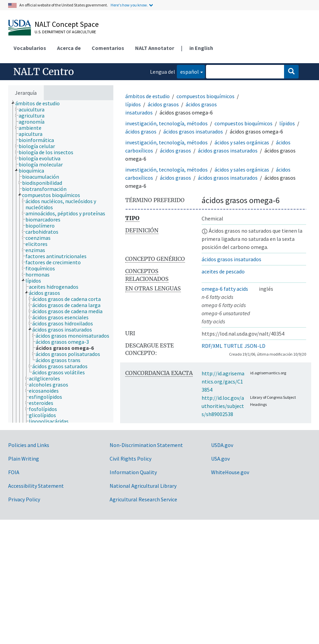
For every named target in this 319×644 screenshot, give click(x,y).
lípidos (133, 104)
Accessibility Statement (36, 486)
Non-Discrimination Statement (146, 445)
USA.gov (220, 459)
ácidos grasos (163, 104)
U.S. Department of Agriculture (65, 32)
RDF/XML (212, 346)
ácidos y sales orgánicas (242, 142)
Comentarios (108, 48)
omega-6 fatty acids (225, 289)
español (188, 71)
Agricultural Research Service (143, 499)
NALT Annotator (155, 48)
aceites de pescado (223, 271)
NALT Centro (44, 72)
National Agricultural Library (143, 486)
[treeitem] (40, 103)
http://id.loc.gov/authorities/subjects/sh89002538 (223, 406)
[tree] (61, 261)
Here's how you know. (129, 5)
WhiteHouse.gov (230, 472)
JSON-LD (255, 346)
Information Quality (133, 472)
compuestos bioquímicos (205, 96)
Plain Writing (24, 459)
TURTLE (233, 346)
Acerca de (69, 48)
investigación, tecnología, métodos (166, 123)
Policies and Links (29, 445)
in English (201, 48)
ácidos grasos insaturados (193, 131)
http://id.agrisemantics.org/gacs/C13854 (223, 381)
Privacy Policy (24, 499)
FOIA (14, 472)
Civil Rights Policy (130, 459)
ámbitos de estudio (147, 96)
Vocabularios (30, 48)
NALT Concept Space (67, 24)
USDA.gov (222, 445)
